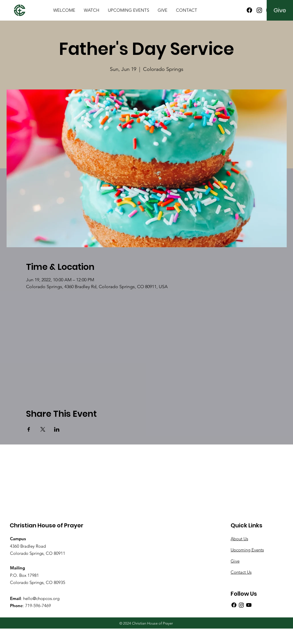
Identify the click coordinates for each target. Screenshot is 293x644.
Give (235, 561)
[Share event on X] (43, 429)
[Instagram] (259, 10)
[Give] (280, 10)
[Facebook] (249, 10)
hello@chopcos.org (41, 598)
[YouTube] (249, 605)
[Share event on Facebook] (29, 429)
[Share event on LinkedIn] (57, 429)
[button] (64, 10)
